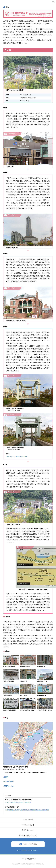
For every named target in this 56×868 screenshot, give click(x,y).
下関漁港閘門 (10, 781)
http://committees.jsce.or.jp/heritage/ (19, 802)
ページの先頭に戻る (29, 859)
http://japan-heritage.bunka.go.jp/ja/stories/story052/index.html (28, 810)
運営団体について (28, 830)
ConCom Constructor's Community (6, 2)
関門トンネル (10, 786)
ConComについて (28, 825)
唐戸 (7, 777)
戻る (6, 7)
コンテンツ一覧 (28, 820)
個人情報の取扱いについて (28, 835)
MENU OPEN (53, 2)
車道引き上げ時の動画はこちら (17, 456)
